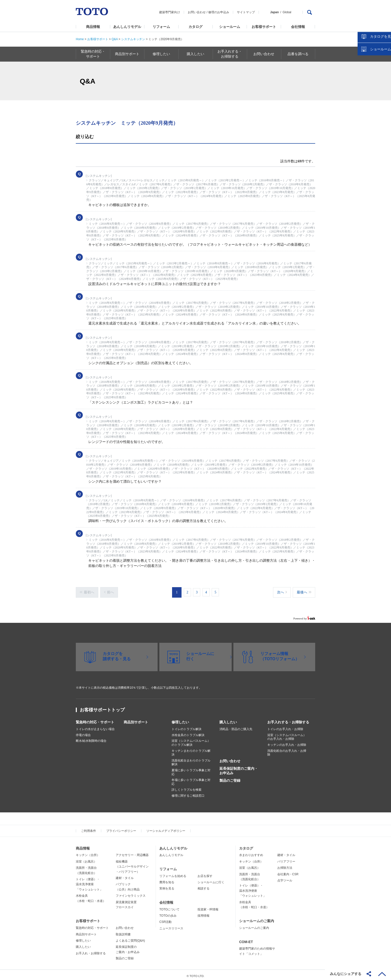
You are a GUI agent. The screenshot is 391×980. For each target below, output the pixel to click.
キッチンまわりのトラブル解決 (191, 750)
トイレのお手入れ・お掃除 (285, 727)
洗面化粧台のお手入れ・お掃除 (287, 750)
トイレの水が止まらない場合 (95, 727)
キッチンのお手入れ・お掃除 (287, 742)
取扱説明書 (123, 932)
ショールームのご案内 (257, 919)
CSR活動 (165, 920)
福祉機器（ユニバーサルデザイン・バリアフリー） (132, 864)
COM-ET (246, 939)
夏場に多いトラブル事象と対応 (191, 770)
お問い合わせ (197, 12)
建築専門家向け (170, 12)
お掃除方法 (285, 865)
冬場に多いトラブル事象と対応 (191, 779)
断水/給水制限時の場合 (91, 739)
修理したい (180, 720)
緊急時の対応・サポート (95, 720)
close (385, 81)
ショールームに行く (211, 880)
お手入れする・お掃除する (288, 720)
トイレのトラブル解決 (187, 727)
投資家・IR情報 (208, 907)
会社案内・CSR (288, 872)
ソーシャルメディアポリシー (166, 828)
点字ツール (285, 878)
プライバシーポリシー (121, 828)
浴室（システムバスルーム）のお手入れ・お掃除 (287, 735)
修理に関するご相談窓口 (188, 793)
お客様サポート (264, 27)
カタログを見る (371, 94)
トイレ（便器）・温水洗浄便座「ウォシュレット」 (89, 882)
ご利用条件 (89, 828)
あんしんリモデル (127, 27)
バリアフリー (286, 859)
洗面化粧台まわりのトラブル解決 (191, 760)
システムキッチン (133, 39)
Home (80, 39)
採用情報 (203, 913)
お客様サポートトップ (102, 708)
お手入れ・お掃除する (91, 951)
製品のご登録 (230, 778)
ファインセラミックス (131, 893)
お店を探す (205, 873)
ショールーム (230, 27)
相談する (203, 886)
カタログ (195, 27)
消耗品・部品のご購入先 (236, 727)
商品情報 (93, 27)
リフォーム (161, 27)
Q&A (115, 39)
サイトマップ (246, 12)
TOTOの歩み (168, 913)
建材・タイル (125, 875)
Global (287, 12)
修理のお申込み (219, 12)
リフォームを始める (173, 873)
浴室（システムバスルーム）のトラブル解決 (191, 741)
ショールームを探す (374, 107)
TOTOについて (169, 907)
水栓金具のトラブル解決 (188, 733)
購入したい (228, 720)
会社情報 (298, 27)
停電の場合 (83, 733)
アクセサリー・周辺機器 (132, 853)
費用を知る (167, 880)
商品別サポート (136, 720)
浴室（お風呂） (86, 859)
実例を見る (167, 886)
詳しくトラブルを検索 (187, 787)
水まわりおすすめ (251, 853)
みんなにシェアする (346, 974)
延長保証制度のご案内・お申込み (239, 768)
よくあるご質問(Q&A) (130, 938)
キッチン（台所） (88, 853)
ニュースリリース (171, 926)
